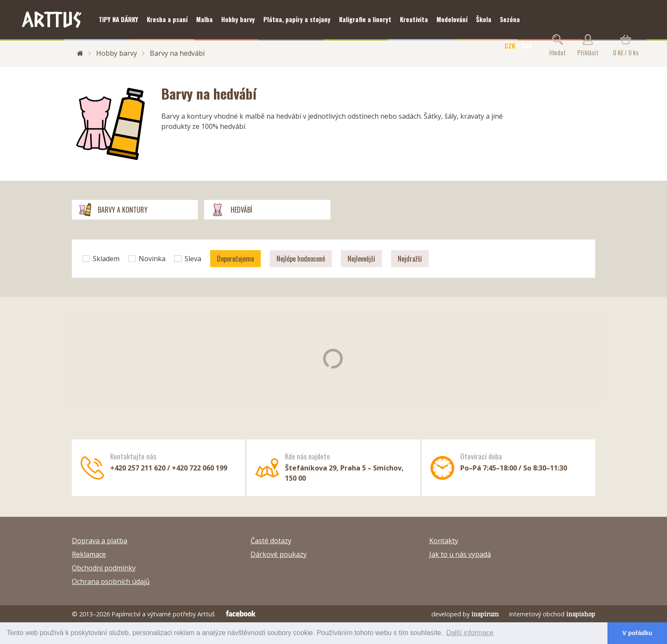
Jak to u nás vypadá (460, 554)
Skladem (101, 259)
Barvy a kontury (113, 210)
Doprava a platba (100, 541)
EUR (527, 46)
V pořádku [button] (637, 633)
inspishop (581, 614)
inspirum (485, 614)
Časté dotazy (271, 541)
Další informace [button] (470, 633)
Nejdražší (410, 259)
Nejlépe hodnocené (301, 259)
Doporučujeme (235, 259)
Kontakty (444, 541)
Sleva (188, 259)
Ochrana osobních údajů (111, 581)
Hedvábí (231, 210)
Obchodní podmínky (104, 568)
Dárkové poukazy (279, 554)
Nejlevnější (361, 259)
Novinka (147, 259)
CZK (510, 46)
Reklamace (89, 554)
